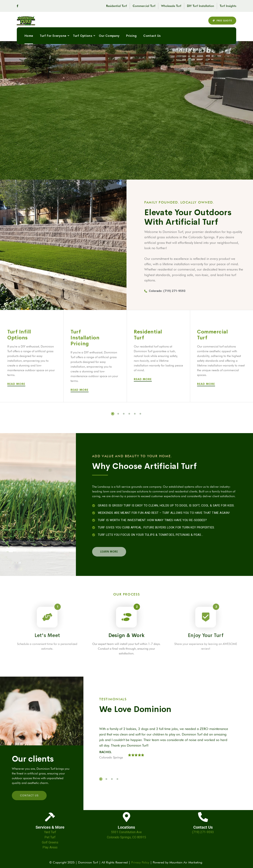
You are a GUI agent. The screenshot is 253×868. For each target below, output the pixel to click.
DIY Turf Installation (201, 6)
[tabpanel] (32, 356)
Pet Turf (50, 837)
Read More (17, 384)
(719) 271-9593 (203, 832)
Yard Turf (50, 832)
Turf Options (83, 40)
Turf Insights (228, 6)
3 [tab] (124, 414)
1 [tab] (113, 414)
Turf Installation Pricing (85, 338)
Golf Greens (50, 842)
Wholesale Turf (171, 6)
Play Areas (50, 847)
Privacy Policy (140, 862)
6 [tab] (140, 414)
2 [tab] (118, 414)
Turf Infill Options (19, 335)
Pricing (131, 40)
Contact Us (152, 40)
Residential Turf (117, 6)
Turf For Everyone (53, 40)
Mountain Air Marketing (187, 862)
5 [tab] (135, 414)
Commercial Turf (144, 6)
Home (29, 40)
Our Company (109, 40)
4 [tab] (129, 414)
